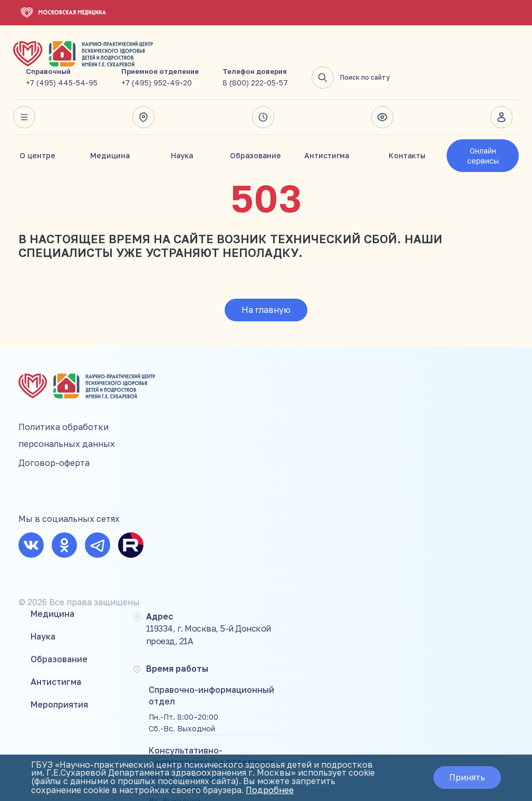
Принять (466, 778)
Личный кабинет (502, 93)
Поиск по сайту (480, 53)
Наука (182, 131)
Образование (255, 131)
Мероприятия (187, 444)
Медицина (110, 131)
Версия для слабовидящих (382, 93)
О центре (37, 131)
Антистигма (327, 131)
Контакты (407, 131)
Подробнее (271, 790)
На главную (266, 285)
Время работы (263, 93)
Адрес (143, 93)
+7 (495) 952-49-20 (286, 58)
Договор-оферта (54, 435)
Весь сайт (24, 93)
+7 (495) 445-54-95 (191, 58)
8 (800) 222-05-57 (384, 58)
